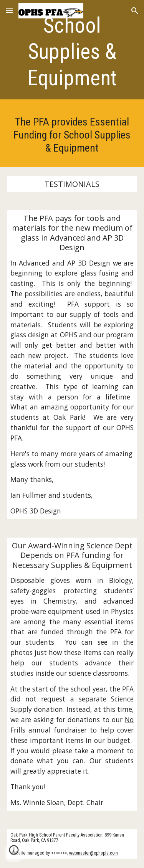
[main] (72, 52)
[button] (9, 11)
